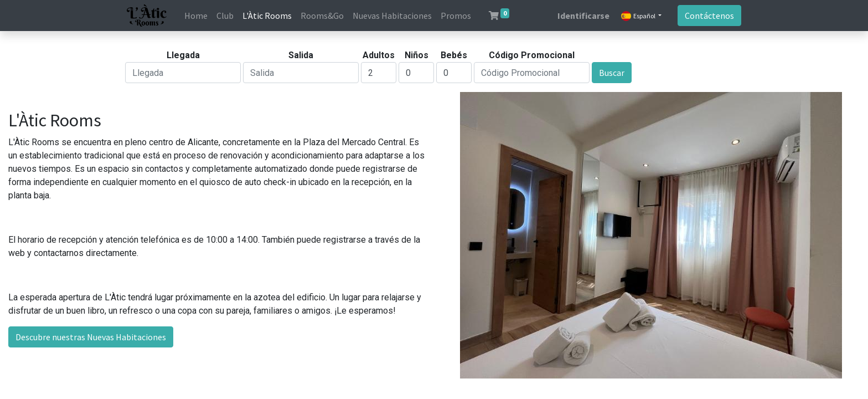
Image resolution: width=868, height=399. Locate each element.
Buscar (612, 73)
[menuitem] (196, 16)
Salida (301, 55)
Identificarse (583, 16)
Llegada (183, 55)
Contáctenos (709, 16)
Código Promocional (532, 55)
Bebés (454, 55)
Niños (417, 55)
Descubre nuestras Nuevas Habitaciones (91, 337)
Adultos (379, 55)
